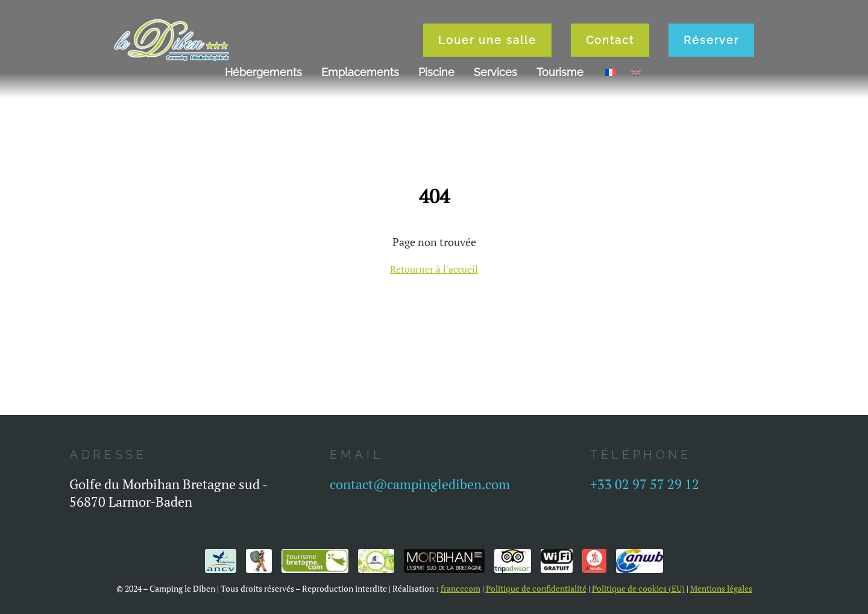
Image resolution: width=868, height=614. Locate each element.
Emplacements (360, 72)
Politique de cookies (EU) (638, 589)
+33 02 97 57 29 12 (645, 484)
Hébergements (263, 72)
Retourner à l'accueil (434, 269)
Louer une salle (487, 40)
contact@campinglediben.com (420, 484)
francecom (461, 589)
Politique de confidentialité (536, 589)
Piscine (436, 72)
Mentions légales (721, 589)
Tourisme (560, 72)
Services (495, 72)
